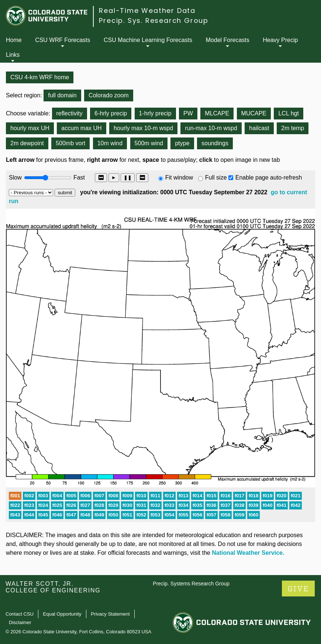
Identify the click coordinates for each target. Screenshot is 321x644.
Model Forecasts (228, 40)
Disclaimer (20, 622)
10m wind (110, 143)
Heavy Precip (280, 40)
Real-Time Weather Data (147, 11)
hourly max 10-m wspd (143, 128)
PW (188, 113)
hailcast (259, 128)
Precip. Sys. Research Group (154, 20)
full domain (62, 95)
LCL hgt (288, 113)
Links (13, 55)
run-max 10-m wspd (211, 128)
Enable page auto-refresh (269, 177)
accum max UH (81, 128)
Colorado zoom (109, 95)
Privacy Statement (110, 614)
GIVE (298, 589)
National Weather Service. (248, 553)
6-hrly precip (111, 113)
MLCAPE (217, 113)
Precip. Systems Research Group (191, 584)
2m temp (293, 128)
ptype (182, 143)
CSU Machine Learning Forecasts (148, 40)
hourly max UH (30, 128)
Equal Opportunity (62, 614)
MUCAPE (254, 113)
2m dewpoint (27, 143)
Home (14, 40)
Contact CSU (20, 614)
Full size (216, 177)
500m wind (149, 143)
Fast (79, 177)
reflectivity (70, 113)
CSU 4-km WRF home (40, 77)
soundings (215, 143)
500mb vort (70, 143)
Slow (15, 177)
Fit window (179, 177)
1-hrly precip (155, 113)
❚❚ (128, 177)
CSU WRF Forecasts (63, 40)
